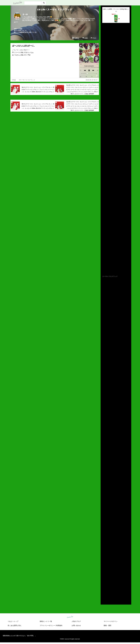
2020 (104, 579)
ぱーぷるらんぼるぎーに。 (24, 46)
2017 (104, 586)
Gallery (76, 38)
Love (85, 38)
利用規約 (59, 625)
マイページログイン (111, 621)
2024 (104, 569)
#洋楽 (14, 80)
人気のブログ (76, 621)
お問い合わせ (76, 625)
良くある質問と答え (15, 625)
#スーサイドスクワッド (27, 80)
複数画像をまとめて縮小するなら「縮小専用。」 (20, 636)
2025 (104, 566)
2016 (104, 589)
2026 (104, 564)
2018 (104, 584)
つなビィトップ (13, 621)
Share (93, 38)
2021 (104, 576)
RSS (105, 601)
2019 (104, 581)
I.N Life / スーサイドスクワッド (55, 10)
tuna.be (70, 617)
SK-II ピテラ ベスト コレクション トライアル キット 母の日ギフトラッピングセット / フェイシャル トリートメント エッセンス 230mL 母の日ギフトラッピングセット (38, 90)
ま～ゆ (25, 14)
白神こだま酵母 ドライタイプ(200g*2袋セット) (116, 10)
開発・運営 (108, 625)
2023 (104, 571)
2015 (104, 591)
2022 (104, 574)
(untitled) (105, 32)
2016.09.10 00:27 (92, 80)
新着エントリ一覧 (46, 621)
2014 (104, 594)
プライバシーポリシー (47, 625)
